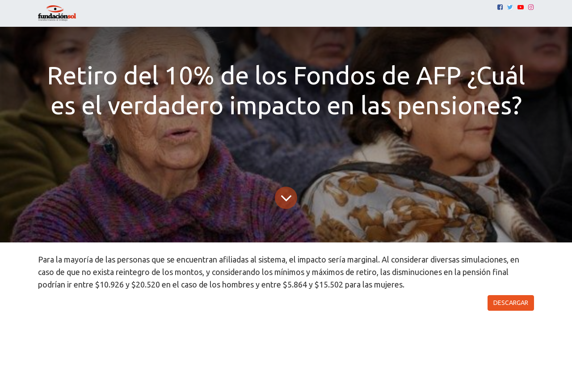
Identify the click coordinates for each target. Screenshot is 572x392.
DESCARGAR (511, 303)
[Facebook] (500, 7)
